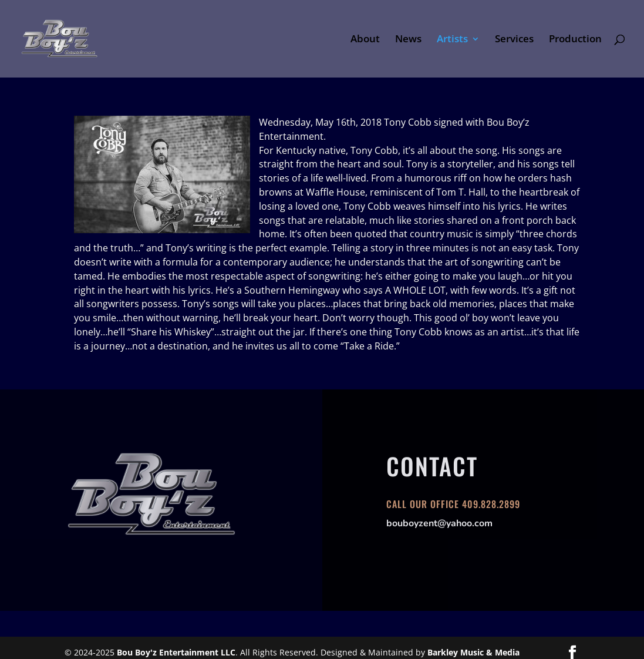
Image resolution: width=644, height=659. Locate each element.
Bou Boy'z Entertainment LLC (176, 652)
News (408, 40)
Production (575, 40)
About (365, 40)
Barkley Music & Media (473, 652)
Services (514, 40)
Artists (452, 40)
